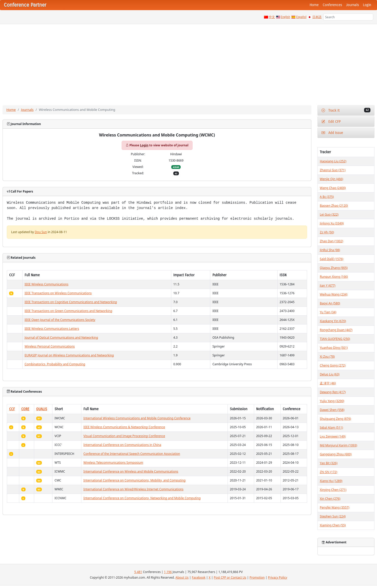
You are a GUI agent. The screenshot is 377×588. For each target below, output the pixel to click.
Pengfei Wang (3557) (334, 507)
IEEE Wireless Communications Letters (52, 329)
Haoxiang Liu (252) (333, 161)
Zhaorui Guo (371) (333, 170)
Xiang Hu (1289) (331, 481)
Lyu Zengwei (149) (333, 436)
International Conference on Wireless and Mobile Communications (131, 471)
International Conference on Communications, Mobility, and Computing (134, 480)
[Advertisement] (188, 62)
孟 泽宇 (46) (328, 383)
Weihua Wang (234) (334, 294)
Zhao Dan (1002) (331, 241)
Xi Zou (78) (327, 357)
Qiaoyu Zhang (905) (334, 268)
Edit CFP (331, 122)
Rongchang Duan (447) (336, 330)
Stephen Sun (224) (333, 516)
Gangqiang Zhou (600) (336, 454)
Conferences (332, 5)
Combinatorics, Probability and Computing (55, 364)
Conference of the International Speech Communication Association (132, 454)
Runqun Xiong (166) (334, 277)
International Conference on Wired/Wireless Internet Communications (133, 489)
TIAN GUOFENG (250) (335, 339)
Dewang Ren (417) (333, 392)
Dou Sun (41, 232)
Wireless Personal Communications (50, 346)
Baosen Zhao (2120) (334, 206)
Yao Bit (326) (328, 463)
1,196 (168, 572)
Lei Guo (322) (329, 214)
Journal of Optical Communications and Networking (61, 338)
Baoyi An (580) (330, 303)
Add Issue (332, 133)
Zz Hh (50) (327, 232)
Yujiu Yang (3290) (332, 401)
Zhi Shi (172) (328, 472)
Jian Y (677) (327, 286)
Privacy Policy (278, 577)
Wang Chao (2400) (333, 188)
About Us (182, 577)
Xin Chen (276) (330, 499)
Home (314, 5)
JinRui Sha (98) (330, 250)
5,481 (138, 572)
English (286, 17)
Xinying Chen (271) (333, 490)
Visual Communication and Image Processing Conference (124, 436)
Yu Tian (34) (328, 312)
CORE (25, 409)
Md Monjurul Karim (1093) (338, 445)
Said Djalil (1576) (332, 259)
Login (367, 5)
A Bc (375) (327, 197)
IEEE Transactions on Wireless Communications (58, 293)
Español (301, 17)
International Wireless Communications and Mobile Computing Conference (137, 418)
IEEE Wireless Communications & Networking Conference (124, 427)
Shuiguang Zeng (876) (335, 419)
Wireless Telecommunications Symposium (113, 463)
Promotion (257, 577)
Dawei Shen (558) (332, 410)
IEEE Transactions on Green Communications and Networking (68, 311)
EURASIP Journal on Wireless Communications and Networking (69, 355)
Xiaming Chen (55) (333, 525)
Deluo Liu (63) (329, 374)
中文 (272, 17)
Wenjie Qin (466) (331, 179)
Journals (352, 5)
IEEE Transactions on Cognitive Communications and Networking (71, 302)
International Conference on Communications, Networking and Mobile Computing (142, 498)
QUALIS (42, 409)
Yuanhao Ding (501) (334, 348)
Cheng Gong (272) (333, 365)
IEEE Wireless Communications (46, 284)
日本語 (317, 17)
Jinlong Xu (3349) (332, 223)
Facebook (199, 577)
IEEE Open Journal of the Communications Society (60, 320)
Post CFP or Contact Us (230, 577)
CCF (12, 409)
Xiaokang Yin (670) (333, 321)
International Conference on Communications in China (122, 445)
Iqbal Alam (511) (331, 428)
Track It (346, 110)
